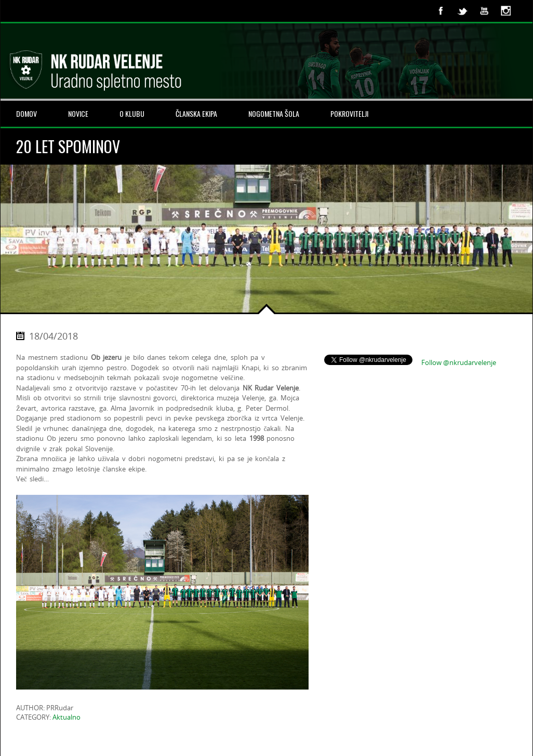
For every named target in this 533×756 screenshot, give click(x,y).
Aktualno (66, 717)
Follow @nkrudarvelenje (459, 362)
